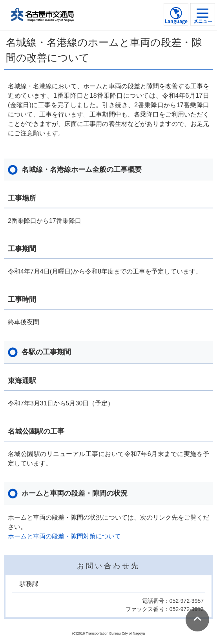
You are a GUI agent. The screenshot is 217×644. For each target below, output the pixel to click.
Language (176, 21)
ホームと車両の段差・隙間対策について (64, 536)
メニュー (203, 21)
